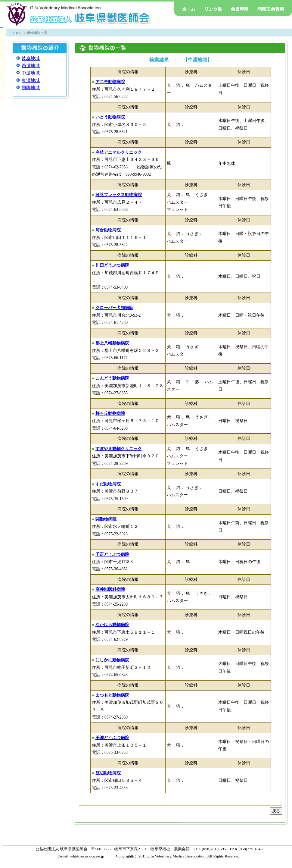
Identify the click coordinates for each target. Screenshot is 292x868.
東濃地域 (31, 80)
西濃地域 (31, 66)
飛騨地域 (31, 88)
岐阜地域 (31, 58)
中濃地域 (31, 73)
